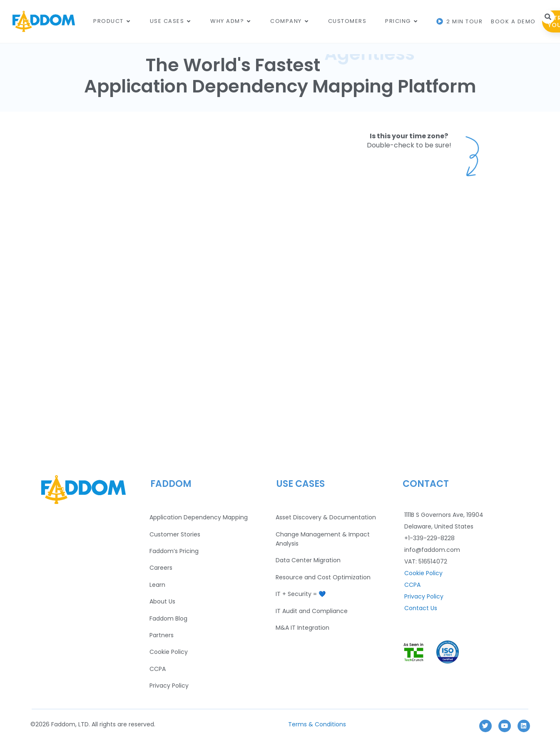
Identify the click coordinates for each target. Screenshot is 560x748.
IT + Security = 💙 (301, 594)
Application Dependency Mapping (199, 517)
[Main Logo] (44, 21)
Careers (161, 568)
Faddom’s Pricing (174, 551)
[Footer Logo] (83, 489)
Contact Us (421, 608)
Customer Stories (175, 534)
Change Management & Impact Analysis (323, 539)
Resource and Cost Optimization (323, 577)
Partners (162, 635)
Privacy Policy (169, 686)
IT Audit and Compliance (312, 611)
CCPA (158, 669)
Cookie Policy (169, 652)
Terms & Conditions (317, 724)
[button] (548, 17)
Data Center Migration (308, 560)
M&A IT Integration (302, 628)
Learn (157, 585)
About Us (162, 601)
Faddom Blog (168, 618)
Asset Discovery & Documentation (326, 517)
